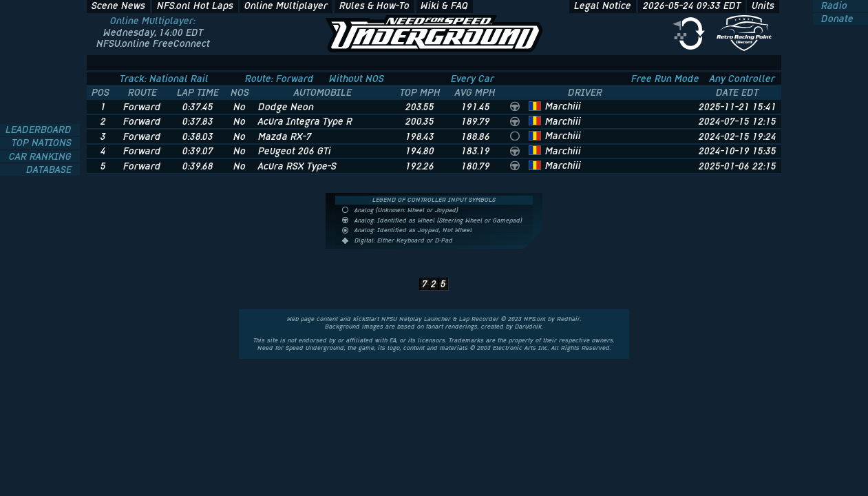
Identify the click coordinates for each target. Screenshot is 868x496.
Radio (833, 6)
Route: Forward (279, 79)
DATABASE (50, 170)
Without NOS (357, 79)
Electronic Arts (515, 348)
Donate (836, 19)
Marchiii (563, 106)
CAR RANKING (42, 157)
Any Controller (742, 79)
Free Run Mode (665, 79)
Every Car (473, 79)
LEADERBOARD (40, 130)
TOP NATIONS (43, 143)
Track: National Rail (164, 79)
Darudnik (528, 327)
